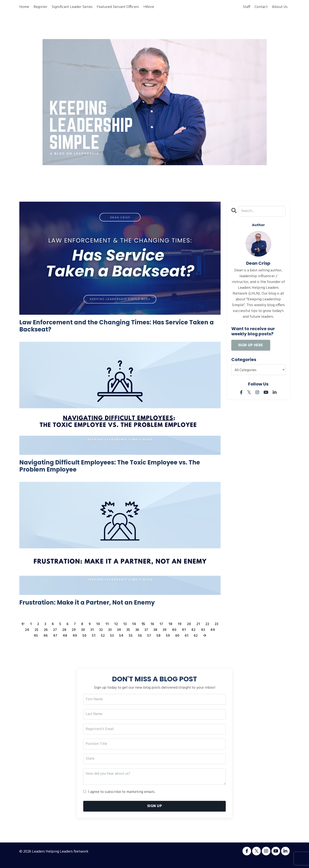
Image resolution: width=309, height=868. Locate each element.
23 (26, 636)
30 (92, 636)
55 (135, 642)
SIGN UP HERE (251, 346)
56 (145, 642)
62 (201, 642)
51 (98, 642)
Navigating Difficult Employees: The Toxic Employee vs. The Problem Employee (116, 470)
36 (147, 636)
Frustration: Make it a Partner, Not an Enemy (97, 608)
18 (176, 630)
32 (110, 636)
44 (30, 642)
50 (89, 642)
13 (130, 630)
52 (107, 642)
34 (129, 636)
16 (157, 630)
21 (204, 630)
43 (214, 636)
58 (164, 642)
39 (176, 636)
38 (166, 636)
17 (167, 630)
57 (154, 642)
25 (44, 636)
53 (117, 642)
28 (73, 636)
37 (157, 636)
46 (50, 642)
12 (121, 630)
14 (139, 630)
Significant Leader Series (72, 7)
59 (173, 642)
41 (195, 636)
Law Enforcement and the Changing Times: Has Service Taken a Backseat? (116, 327)
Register (40, 7)
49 (79, 642)
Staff (246, 7)
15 (148, 630)
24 (35, 636)
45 (40, 642)
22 (213, 630)
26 (54, 636)
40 (185, 636)
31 (101, 636)
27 (63, 636)
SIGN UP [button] (154, 813)
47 (60, 642)
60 (183, 642)
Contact (261, 7)
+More (149, 7)
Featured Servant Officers (118, 7)
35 (138, 636)
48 (69, 642)
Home (24, 7)
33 (119, 636)
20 (194, 630)
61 (192, 642)
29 (82, 636)
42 (204, 636)
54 (126, 642)
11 (112, 630)
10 (103, 630)
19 (185, 630)
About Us (280, 7)
